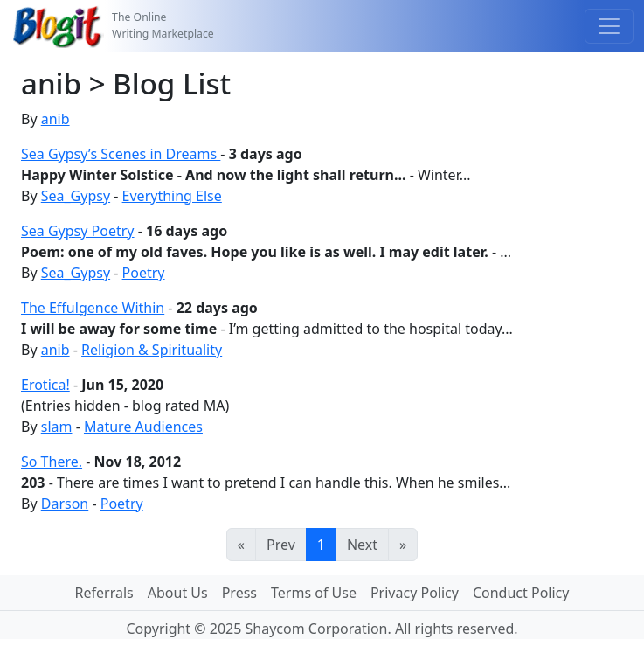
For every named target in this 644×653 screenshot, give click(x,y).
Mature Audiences (143, 427)
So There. (52, 462)
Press (239, 593)
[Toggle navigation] (609, 26)
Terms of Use (314, 593)
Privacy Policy (415, 593)
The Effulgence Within (93, 308)
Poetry (144, 273)
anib (55, 119)
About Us (178, 593)
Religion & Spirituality (152, 350)
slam (57, 427)
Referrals (104, 593)
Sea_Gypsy (76, 196)
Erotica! (45, 385)
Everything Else (172, 196)
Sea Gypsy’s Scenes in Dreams (121, 154)
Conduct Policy (521, 593)
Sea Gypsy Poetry (78, 231)
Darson (65, 504)
